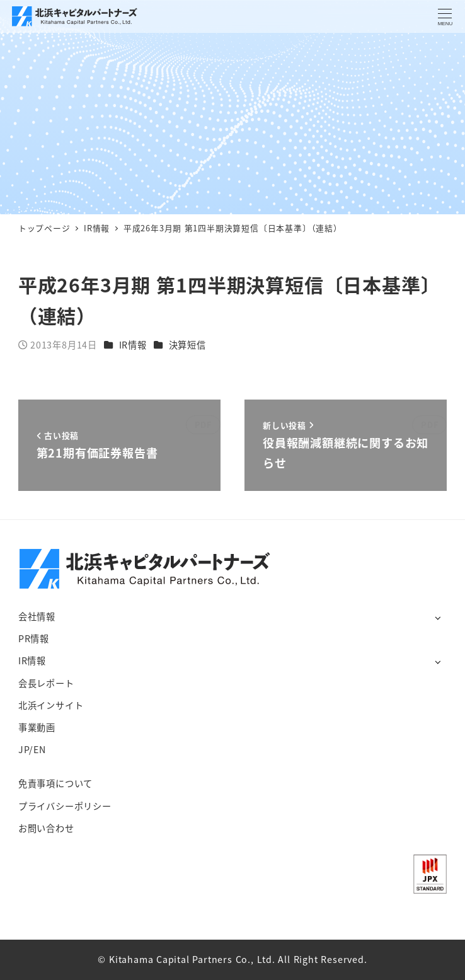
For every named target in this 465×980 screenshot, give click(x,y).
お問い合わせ (46, 828)
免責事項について (55, 783)
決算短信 (187, 345)
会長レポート (46, 683)
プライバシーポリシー (65, 806)
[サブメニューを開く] (438, 617)
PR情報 (34, 638)
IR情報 (133, 345)
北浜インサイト (51, 705)
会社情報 (37, 616)
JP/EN (32, 749)
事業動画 (37, 727)
